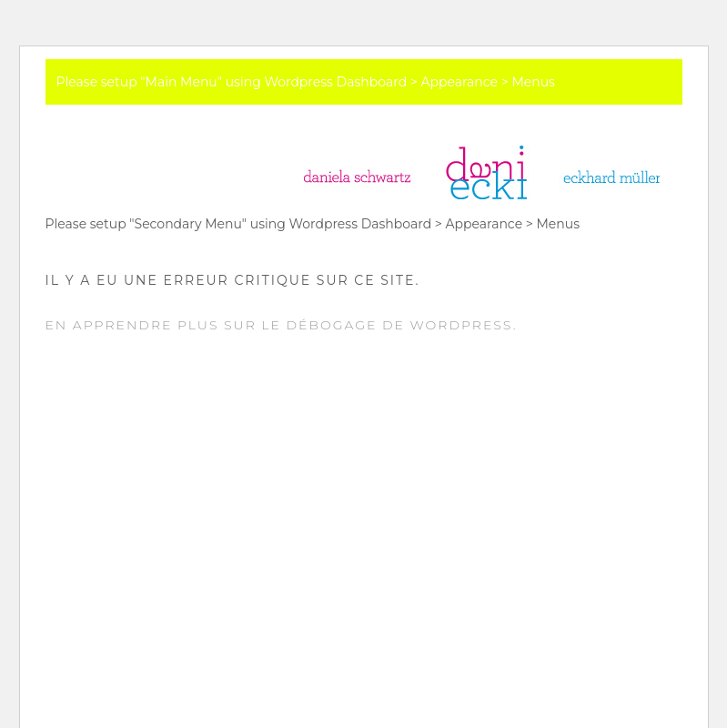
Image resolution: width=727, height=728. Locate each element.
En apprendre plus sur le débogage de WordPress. (282, 325)
